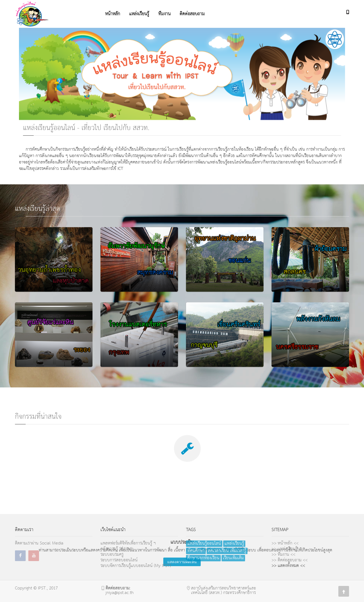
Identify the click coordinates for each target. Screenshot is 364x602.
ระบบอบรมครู (112, 555)
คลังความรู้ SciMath (117, 549)
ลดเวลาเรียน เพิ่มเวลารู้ (227, 551)
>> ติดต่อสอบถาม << (290, 560)
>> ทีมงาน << (283, 555)
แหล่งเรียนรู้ (234, 544)
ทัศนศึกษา (196, 551)
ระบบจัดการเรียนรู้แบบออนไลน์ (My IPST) (136, 566)
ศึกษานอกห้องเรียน (203, 558)
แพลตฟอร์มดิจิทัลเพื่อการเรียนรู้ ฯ (128, 543)
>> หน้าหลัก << (285, 543)
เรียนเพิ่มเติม (233, 558)
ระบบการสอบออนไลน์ (119, 560)
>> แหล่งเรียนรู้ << (287, 549)
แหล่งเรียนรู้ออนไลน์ (204, 544)
